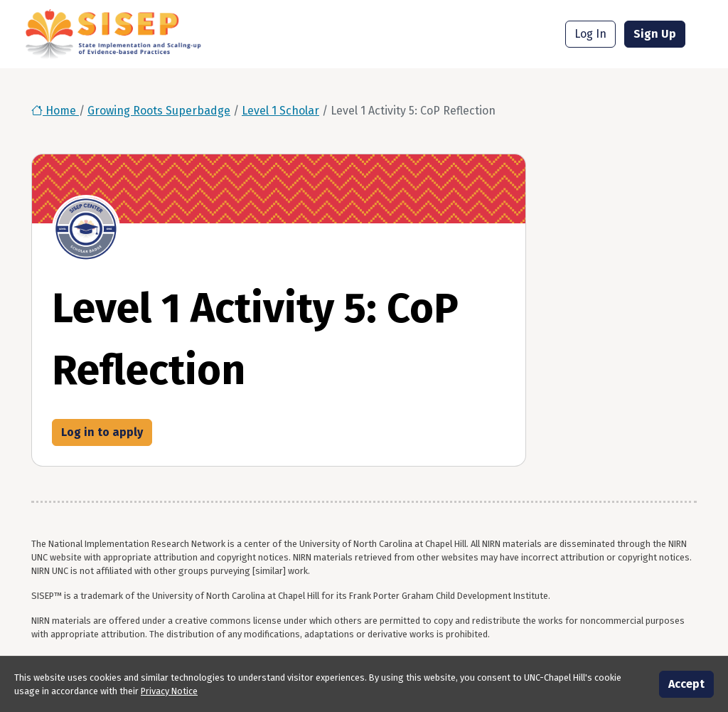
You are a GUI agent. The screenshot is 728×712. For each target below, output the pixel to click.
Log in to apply (102, 432)
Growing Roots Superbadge (159, 111)
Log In (590, 34)
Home (55, 111)
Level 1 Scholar (280, 111)
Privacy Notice (169, 691)
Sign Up (655, 34)
